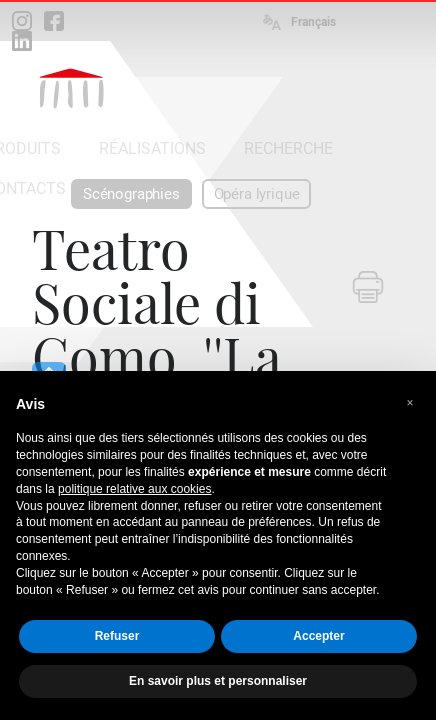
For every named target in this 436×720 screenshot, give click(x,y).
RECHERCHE (288, 148)
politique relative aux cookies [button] (134, 489)
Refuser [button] (117, 636)
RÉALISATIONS (152, 148)
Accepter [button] (318, 636)
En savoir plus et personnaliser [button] (218, 681)
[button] (410, 403)
